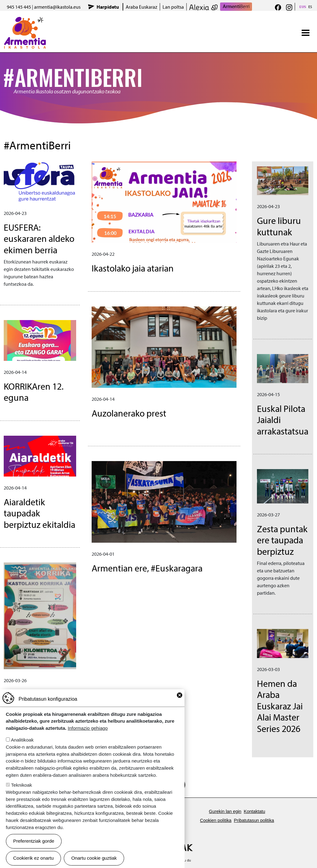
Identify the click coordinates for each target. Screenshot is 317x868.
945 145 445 (19, 7)
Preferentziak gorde (34, 841)
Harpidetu (108, 7)
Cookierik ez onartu (34, 858)
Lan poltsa (173, 7)
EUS (303, 7)
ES (310, 7)
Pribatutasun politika (254, 820)
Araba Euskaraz (141, 7)
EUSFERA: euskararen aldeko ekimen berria (39, 238)
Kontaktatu (255, 811)
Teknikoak (22, 785)
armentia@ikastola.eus (57, 7)
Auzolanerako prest (129, 413)
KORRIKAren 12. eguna (34, 392)
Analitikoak (22, 740)
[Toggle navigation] (306, 33)
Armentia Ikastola (25, 21)
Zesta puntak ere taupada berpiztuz (282, 540)
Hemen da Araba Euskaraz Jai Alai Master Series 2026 (280, 706)
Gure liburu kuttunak (279, 226)
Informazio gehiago (88, 728)
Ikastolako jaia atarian (133, 268)
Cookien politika (216, 820)
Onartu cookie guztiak (94, 858)
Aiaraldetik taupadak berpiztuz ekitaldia (39, 513)
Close (180, 695)
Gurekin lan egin (225, 811)
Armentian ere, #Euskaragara (147, 568)
